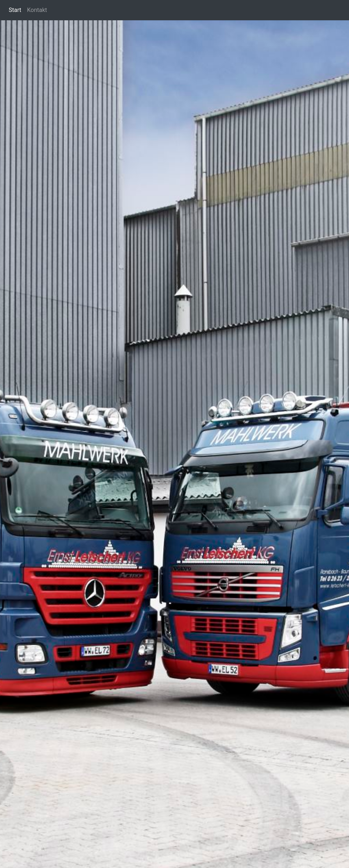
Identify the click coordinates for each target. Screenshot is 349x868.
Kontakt (37, 10)
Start (15, 10)
